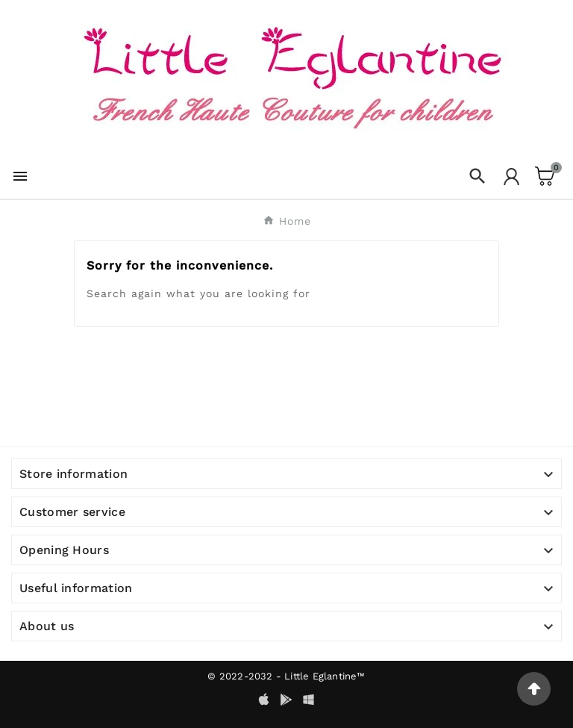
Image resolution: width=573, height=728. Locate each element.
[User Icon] (511, 177)
